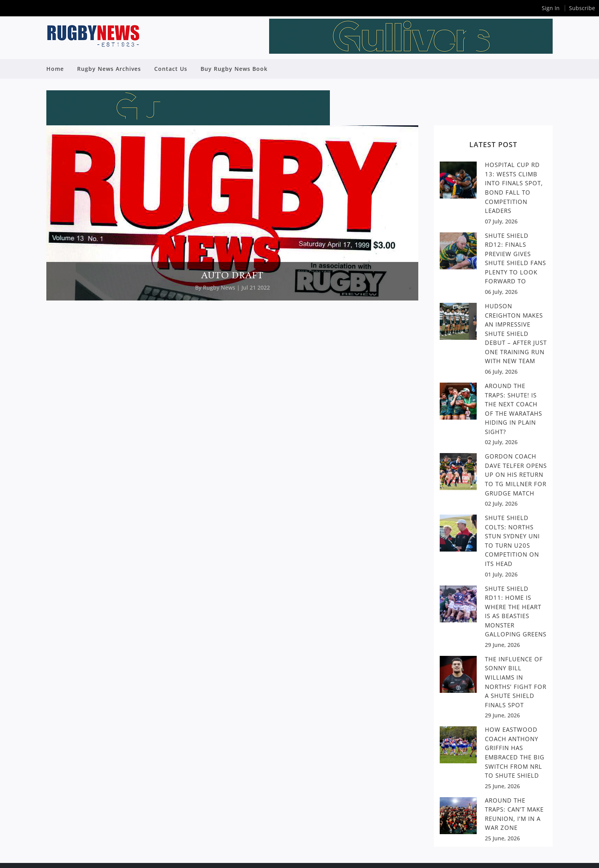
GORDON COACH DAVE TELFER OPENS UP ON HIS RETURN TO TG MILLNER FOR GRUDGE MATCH (516, 474)
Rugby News (219, 287)
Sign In (551, 8)
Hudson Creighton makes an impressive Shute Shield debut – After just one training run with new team (516, 333)
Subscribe (582, 8)
